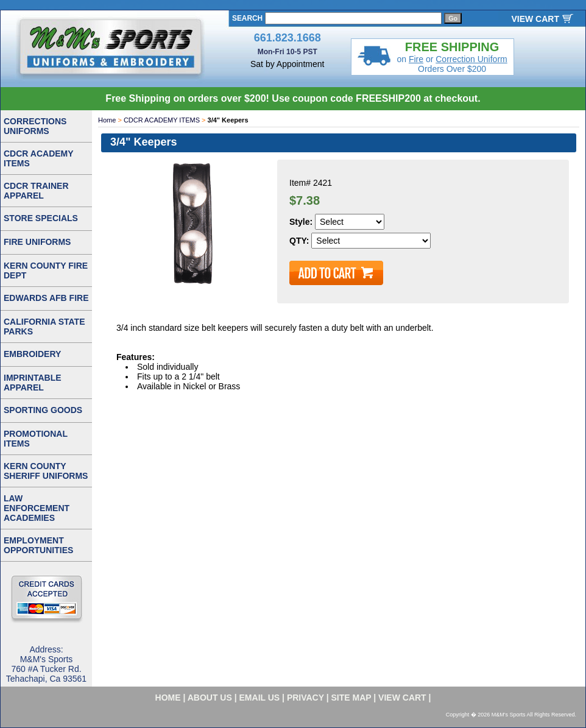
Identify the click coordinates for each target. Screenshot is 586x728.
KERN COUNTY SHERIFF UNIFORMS (46, 471)
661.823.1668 (288, 38)
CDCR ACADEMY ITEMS (162, 120)
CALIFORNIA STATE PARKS (44, 327)
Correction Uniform (471, 59)
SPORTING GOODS (43, 410)
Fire (416, 59)
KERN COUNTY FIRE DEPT (46, 270)
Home (107, 120)
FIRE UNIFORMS (37, 242)
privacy (305, 698)
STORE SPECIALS (41, 218)
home (168, 698)
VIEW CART (535, 19)
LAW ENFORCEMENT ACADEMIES (37, 508)
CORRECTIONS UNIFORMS (35, 126)
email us (260, 698)
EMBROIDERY (32, 354)
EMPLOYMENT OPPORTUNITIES (38, 545)
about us (210, 698)
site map (351, 698)
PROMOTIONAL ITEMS (36, 439)
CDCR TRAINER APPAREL (36, 191)
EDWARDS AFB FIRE (46, 298)
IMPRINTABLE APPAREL (33, 383)
